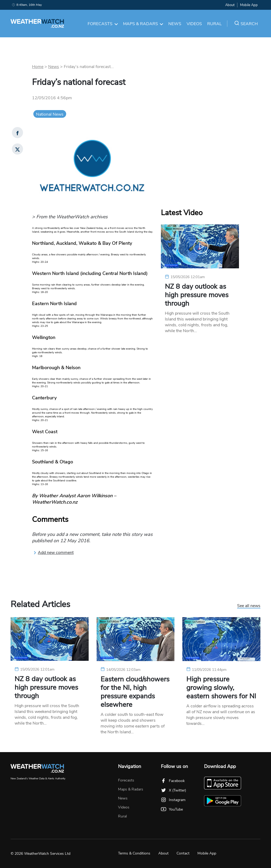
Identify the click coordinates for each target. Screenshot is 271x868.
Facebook (173, 781)
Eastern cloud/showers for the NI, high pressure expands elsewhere (135, 692)
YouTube (172, 809)
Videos (194, 24)
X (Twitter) (173, 790)
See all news (249, 606)
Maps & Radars (143, 24)
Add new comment (53, 553)
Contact (183, 853)
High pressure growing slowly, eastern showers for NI (221, 688)
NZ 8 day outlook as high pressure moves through (197, 295)
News (175, 24)
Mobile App (249, 5)
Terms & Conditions (134, 853)
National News (50, 114)
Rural (214, 24)
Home (38, 67)
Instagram (173, 800)
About (230, 5)
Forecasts (103, 24)
